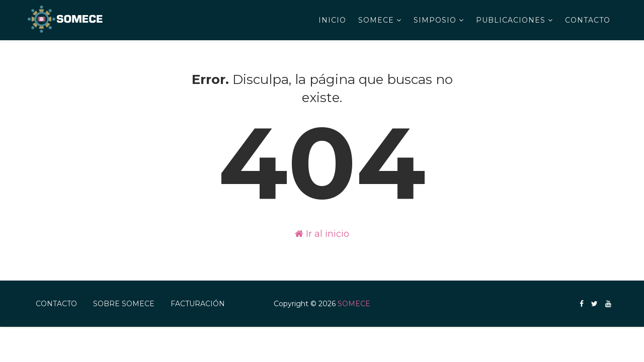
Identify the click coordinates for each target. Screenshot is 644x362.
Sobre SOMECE (124, 304)
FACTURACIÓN (198, 304)
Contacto (588, 20)
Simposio (435, 20)
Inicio (332, 20)
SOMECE (376, 20)
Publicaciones (511, 20)
